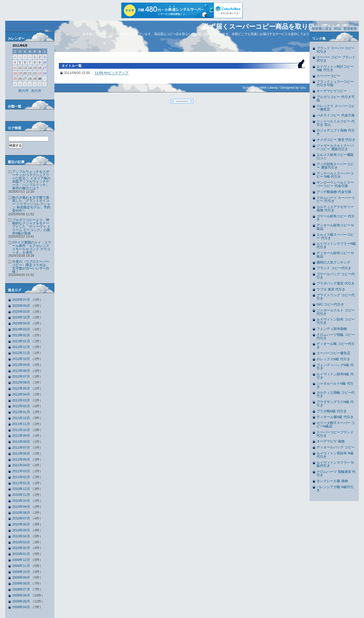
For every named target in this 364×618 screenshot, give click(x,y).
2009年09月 (21, 577)
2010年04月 (21, 536)
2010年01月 (21, 554)
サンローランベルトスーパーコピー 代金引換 (335, 184)
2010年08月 (21, 513)
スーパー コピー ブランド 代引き (336, 59)
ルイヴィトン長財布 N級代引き (335, 455)
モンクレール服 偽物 (332, 481)
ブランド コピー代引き (334, 268)
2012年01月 (21, 412)
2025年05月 (21, 306)
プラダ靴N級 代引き (332, 411)
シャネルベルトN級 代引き (335, 385)
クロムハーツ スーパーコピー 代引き (336, 199)
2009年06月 (21, 595)
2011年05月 (21, 459)
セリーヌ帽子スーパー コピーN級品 (336, 425)
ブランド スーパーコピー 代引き (336, 50)
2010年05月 (21, 530)
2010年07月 (21, 518)
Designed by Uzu (293, 88)
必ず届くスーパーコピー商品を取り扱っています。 (279, 26)
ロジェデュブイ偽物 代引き (336, 132)
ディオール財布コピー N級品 (335, 227)
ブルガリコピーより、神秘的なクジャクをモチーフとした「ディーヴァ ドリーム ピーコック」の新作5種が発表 (31, 226)
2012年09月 (21, 365)
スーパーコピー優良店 (333, 353)
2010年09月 (21, 507)
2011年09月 (21, 436)
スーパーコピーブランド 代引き (335, 434)
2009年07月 (21, 589)
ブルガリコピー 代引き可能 (336, 99)
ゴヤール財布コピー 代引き (336, 218)
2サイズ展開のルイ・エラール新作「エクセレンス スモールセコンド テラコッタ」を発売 (32, 247)
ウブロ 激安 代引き (331, 289)
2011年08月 (21, 442)
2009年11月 (21, 566)
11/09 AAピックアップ (111, 73)
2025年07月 (21, 300)
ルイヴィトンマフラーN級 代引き (336, 245)
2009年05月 (21, 601)
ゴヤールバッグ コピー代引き (336, 276)
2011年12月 (21, 418)
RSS (338, 29)
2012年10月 (21, 359)
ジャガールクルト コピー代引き (336, 312)
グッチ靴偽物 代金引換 (334, 192)
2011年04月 (21, 465)
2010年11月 (21, 495)
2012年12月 (21, 347)
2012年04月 (21, 394)
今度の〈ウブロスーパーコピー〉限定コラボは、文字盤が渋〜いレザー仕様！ (31, 266)
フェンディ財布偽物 (332, 329)
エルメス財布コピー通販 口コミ (335, 156)
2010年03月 (21, 542)
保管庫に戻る (322, 29)
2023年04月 (21, 323)
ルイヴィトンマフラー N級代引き (335, 464)
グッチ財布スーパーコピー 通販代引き (335, 166)
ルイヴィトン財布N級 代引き (335, 376)
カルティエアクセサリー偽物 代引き (335, 209)
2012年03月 (21, 400)
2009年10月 (21, 572)
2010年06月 (21, 524)
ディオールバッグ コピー (336, 447)
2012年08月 (21, 371)
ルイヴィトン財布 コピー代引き (336, 321)
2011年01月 (21, 483)
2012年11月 (21, 353)
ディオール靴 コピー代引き (336, 345)
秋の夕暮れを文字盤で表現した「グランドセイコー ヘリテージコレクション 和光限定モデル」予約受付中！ (31, 204)
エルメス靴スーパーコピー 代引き (335, 236)
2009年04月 (21, 607)
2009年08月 (21, 583)
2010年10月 (21, 501)
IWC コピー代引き (330, 304)
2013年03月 (21, 329)
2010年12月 (21, 489)
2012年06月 (21, 382)
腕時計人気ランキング (333, 262)
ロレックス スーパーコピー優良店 (336, 108)
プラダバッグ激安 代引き (336, 283)
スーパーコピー (328, 76)
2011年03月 (21, 471)
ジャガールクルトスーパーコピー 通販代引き (335, 147)
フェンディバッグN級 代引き (335, 367)
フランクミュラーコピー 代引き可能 (335, 83)
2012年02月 (21, 406)
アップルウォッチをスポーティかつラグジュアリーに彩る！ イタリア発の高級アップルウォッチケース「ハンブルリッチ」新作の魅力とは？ (31, 180)
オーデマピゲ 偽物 (331, 441)
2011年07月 (21, 447)
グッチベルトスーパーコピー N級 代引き (335, 175)
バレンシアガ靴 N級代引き (335, 489)
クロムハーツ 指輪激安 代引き (336, 473)
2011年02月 (21, 477)
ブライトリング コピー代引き (336, 297)
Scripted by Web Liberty (260, 88)
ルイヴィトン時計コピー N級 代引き (335, 68)
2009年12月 (21, 560)
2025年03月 (21, 312)
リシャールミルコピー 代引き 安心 (336, 123)
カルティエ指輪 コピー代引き (336, 394)
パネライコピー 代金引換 (336, 115)
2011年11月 (21, 424)
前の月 (23, 91)
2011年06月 (21, 453)
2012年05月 (21, 388)
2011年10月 (21, 430)
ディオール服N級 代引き (335, 417)
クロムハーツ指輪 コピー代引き (336, 336)
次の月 (36, 91)
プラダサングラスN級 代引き (335, 404)
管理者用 (350, 29)
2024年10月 (21, 317)
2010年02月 (21, 548)
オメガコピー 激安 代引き (336, 140)
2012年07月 (21, 376)
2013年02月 (21, 335)
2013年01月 (21, 341)
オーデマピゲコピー (332, 91)
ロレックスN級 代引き (333, 359)
